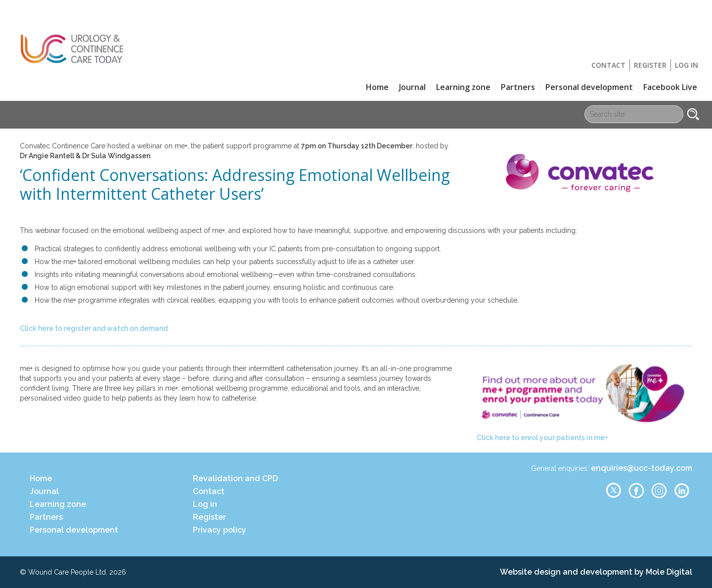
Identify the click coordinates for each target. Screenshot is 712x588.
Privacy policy (220, 530)
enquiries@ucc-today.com (642, 468)
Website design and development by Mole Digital (596, 572)
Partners (518, 87)
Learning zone (463, 87)
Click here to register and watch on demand (94, 328)
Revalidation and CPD (235, 478)
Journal (412, 87)
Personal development (589, 87)
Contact (608, 65)
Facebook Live (670, 87)
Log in (687, 65)
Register (650, 65)
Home (377, 87)
